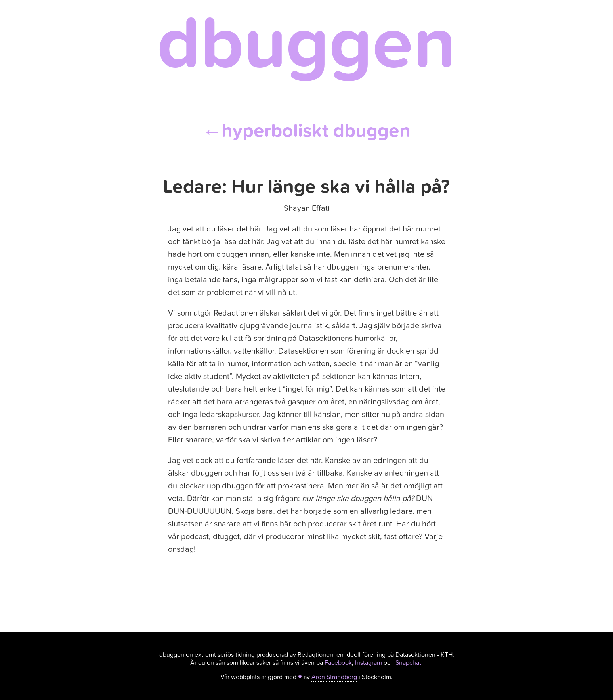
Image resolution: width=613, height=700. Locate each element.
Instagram (369, 663)
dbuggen (306, 44)
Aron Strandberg (334, 677)
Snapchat (408, 663)
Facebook (338, 663)
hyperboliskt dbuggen (306, 131)
